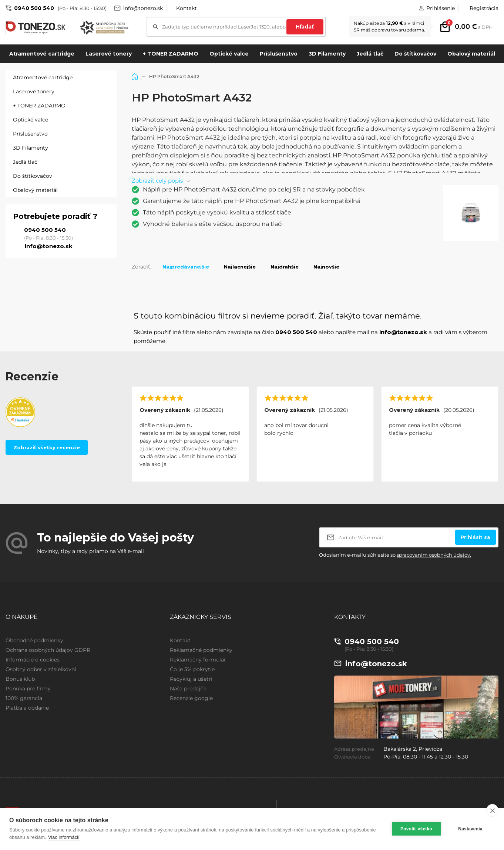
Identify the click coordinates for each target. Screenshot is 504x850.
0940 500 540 (34, 8)
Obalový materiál (471, 54)
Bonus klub (20, 679)
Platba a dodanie (27, 708)
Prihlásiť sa (476, 537)
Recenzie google (191, 698)
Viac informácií (64, 837)
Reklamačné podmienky (201, 650)
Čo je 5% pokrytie (192, 669)
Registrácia (484, 8)
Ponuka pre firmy (28, 689)
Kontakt (187, 8)
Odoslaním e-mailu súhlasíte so (395, 555)
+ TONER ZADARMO (171, 54)
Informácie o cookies (33, 660)
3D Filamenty (327, 54)
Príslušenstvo (279, 54)
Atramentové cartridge (42, 54)
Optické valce (229, 54)
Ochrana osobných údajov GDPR (48, 650)
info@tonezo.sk (143, 8)
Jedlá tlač (370, 54)
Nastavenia (470, 829)
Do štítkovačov (415, 54)
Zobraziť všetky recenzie (47, 447)
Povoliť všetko (416, 829)
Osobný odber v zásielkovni (41, 669)
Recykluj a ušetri (191, 679)
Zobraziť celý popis (157, 181)
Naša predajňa (188, 689)
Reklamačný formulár (198, 660)
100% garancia (24, 698)
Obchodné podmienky (34, 640)
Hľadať (305, 27)
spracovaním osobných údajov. (434, 555)
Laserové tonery (109, 54)
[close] (492, 810)
